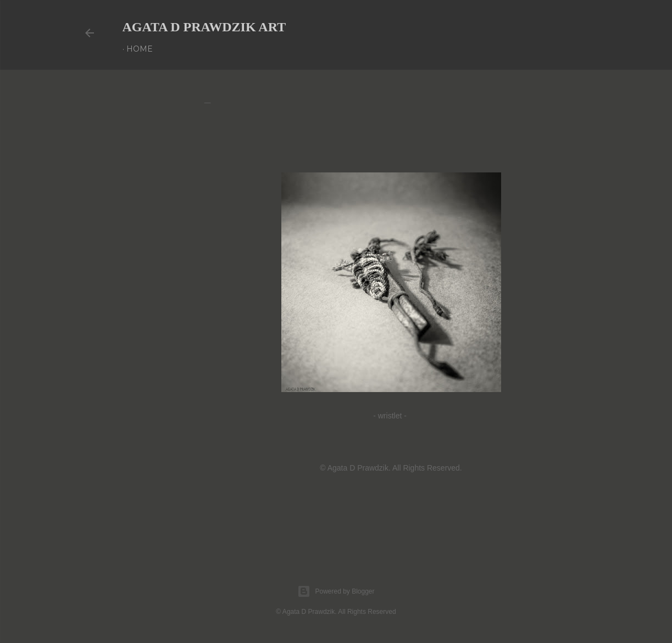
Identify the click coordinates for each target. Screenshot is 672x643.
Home (140, 49)
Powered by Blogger (336, 591)
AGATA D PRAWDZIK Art (204, 27)
